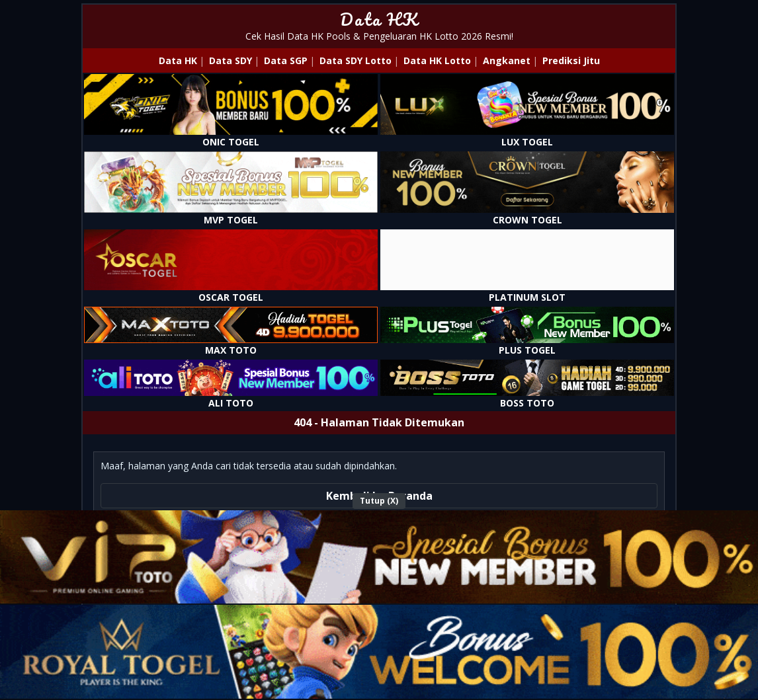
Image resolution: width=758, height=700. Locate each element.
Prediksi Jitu (571, 60)
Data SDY (231, 60)
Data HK (379, 19)
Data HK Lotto (437, 60)
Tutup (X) (379, 501)
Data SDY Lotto (356, 60)
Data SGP (286, 60)
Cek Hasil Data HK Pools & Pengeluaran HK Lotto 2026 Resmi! (379, 36)
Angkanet (507, 60)
